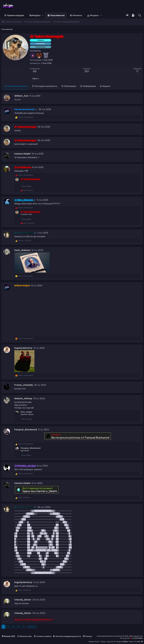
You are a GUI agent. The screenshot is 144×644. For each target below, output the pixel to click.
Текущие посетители (13, 22)
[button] (43, 15)
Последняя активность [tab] (46, 86)
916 (35, 71)
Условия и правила (43, 636)
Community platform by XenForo (120, 636)
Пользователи (57, 15)
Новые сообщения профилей (39, 22)
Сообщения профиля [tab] (17, 86)
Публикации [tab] (70, 86)
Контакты (77, 15)
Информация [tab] (89, 86)
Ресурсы (94, 15)
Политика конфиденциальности (67, 636)
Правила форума (15, 15)
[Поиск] (140, 15)
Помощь (87, 636)
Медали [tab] (106, 86)
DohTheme (139, 638)
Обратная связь (25, 636)
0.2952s (125, 642)
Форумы (36, 15)
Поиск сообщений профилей (68, 22)
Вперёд (31, 627)
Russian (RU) (9, 636)
